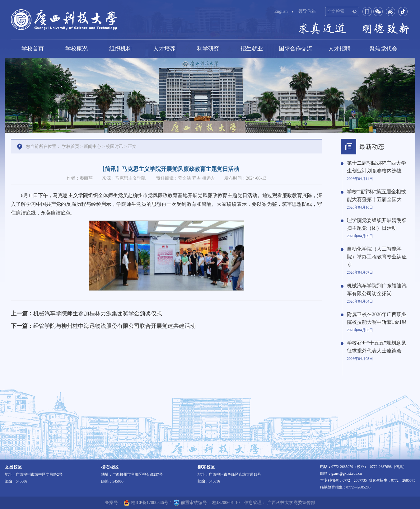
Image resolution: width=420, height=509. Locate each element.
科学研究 (208, 49)
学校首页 (33, 49)
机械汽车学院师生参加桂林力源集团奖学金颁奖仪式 (98, 313)
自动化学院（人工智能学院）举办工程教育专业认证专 (377, 257)
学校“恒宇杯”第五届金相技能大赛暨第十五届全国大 (376, 196)
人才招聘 (339, 49)
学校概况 (77, 49)
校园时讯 (114, 146)
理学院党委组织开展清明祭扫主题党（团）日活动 (377, 224)
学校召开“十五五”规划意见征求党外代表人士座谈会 (376, 347)
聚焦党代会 (383, 49)
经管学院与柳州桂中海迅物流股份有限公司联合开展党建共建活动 (114, 326)
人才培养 (164, 49)
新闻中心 (92, 146)
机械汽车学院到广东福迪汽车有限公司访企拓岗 (377, 290)
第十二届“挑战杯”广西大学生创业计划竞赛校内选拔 (376, 167)
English (281, 11)
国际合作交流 (296, 49)
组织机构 (120, 49)
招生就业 (252, 49)
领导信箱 (307, 11)
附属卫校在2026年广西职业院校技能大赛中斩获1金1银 (377, 318)
